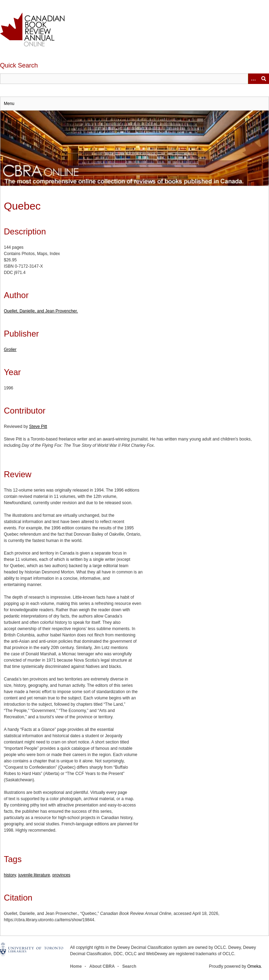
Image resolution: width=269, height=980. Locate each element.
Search (129, 966)
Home (76, 966)
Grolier (10, 350)
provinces (61, 875)
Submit (264, 79)
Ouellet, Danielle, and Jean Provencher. (41, 311)
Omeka (254, 966)
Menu (9, 104)
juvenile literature (34, 875)
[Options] (253, 79)
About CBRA (102, 966)
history (10, 875)
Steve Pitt (38, 426)
